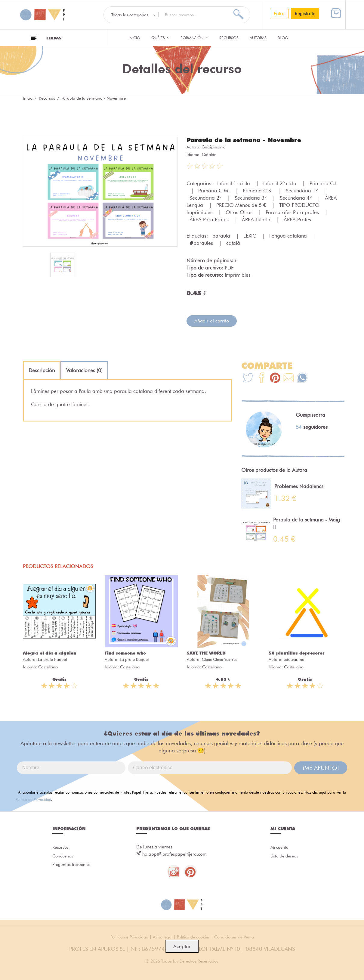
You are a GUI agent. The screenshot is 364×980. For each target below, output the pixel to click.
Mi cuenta (280, 848)
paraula (222, 235)
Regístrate (305, 13)
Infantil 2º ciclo (281, 183)
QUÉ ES (160, 38)
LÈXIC (250, 235)
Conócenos (64, 857)
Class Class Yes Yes (220, 659)
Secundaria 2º (206, 198)
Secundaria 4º (296, 198)
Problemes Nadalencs (299, 486)
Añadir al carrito (212, 320)
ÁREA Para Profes (210, 219)
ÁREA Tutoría (257, 219)
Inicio (134, 38)
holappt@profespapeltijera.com (174, 854)
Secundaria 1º (302, 190)
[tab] (42, 370)
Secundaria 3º (251, 198)
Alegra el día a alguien (49, 653)
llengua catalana (289, 235)
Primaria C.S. (258, 190)
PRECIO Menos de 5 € (242, 205)
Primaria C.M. (215, 190)
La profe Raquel (52, 659)
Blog (283, 38)
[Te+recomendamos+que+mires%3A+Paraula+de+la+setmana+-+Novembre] (262, 378)
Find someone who (125, 653)
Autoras (258, 38)
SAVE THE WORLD (206, 653)
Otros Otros (240, 212)
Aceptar (182, 946)
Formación (194, 38)
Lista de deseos (286, 857)
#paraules (202, 243)
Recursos (229, 38)
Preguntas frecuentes (73, 867)
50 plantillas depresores (297, 653)
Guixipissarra (214, 147)
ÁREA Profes (297, 219)
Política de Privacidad (33, 799)
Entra (279, 13)
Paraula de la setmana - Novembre (249, 140)
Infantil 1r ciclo (234, 183)
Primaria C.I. (324, 183)
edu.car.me (294, 659)
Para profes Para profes (293, 212)
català (233, 243)
